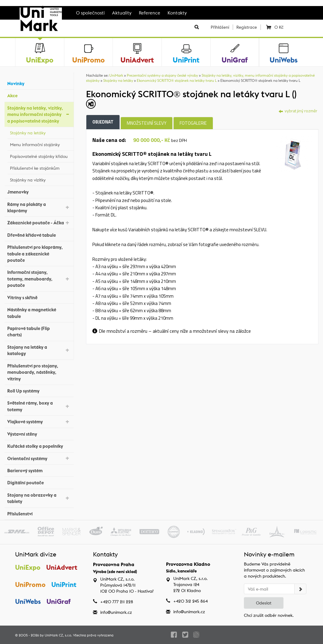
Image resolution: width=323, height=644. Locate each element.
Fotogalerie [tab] (193, 123)
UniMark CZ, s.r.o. (58, 635)
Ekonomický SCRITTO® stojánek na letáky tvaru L (177, 80)
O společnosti (90, 13)
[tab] (294, 153)
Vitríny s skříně (39, 297)
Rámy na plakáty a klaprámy (39, 207)
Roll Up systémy (39, 390)
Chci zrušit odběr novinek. (269, 615)
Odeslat (264, 603)
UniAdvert (62, 567)
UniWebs (28, 601)
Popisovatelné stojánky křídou (40, 155)
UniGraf (59, 601)
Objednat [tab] (103, 122)
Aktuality (122, 13)
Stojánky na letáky (40, 132)
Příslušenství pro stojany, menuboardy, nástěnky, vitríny (39, 372)
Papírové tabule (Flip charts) (39, 332)
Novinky (39, 83)
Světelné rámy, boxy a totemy (39, 406)
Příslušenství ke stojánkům (40, 167)
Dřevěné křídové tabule (39, 234)
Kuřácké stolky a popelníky (39, 445)
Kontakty (177, 13)
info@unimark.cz (116, 612)
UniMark (116, 75)
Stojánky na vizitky (40, 179)
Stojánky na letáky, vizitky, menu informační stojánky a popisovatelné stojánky (39, 114)
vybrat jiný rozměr (298, 111)
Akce (39, 95)
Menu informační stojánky (40, 144)
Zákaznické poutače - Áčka (39, 222)
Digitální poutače (39, 482)
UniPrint (64, 585)
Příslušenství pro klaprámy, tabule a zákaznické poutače (39, 254)
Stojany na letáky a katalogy (39, 350)
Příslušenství (39, 513)
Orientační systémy (39, 458)
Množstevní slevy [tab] (147, 123)
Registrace (247, 27)
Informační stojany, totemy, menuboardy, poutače (39, 279)
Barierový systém (39, 470)
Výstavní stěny (39, 433)
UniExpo (28, 567)
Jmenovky (39, 191)
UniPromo (30, 585)
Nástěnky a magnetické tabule (39, 313)
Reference (150, 13)
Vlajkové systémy (39, 421)
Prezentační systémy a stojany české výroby (162, 75)
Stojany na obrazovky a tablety (39, 498)
